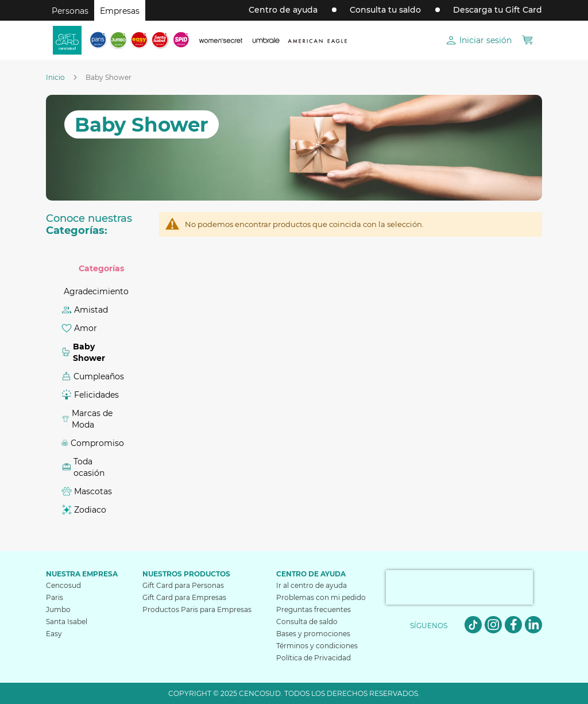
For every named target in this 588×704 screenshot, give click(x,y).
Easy (54, 634)
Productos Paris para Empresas (197, 609)
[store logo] (67, 40)
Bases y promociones (313, 634)
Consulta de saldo (307, 622)
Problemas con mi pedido (321, 597)
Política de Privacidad (314, 658)
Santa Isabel (67, 622)
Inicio (56, 77)
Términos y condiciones (317, 646)
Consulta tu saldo (385, 10)
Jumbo (58, 609)
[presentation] (459, 587)
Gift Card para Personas (183, 585)
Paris (55, 597)
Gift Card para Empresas (184, 597)
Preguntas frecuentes (314, 609)
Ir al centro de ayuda (312, 585)
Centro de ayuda (283, 10)
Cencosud (63, 585)
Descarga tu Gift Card (498, 10)
